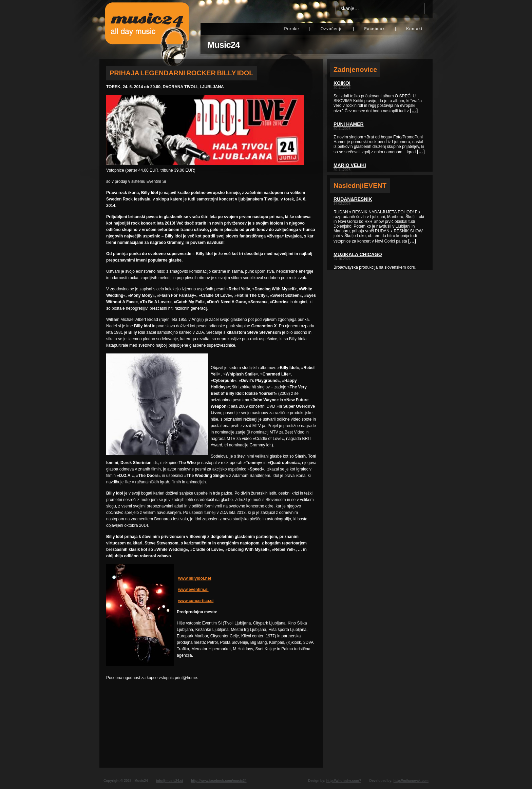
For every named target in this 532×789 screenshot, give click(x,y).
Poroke (291, 29)
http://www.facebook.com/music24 (219, 781)
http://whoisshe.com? (344, 781)
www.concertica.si (196, 601)
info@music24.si (169, 781)
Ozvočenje (332, 29)
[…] (414, 111)
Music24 (224, 45)
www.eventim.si (193, 590)
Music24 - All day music (147, 30)
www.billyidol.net (195, 578)
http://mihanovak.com (411, 781)
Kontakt (414, 29)
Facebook (374, 29)
